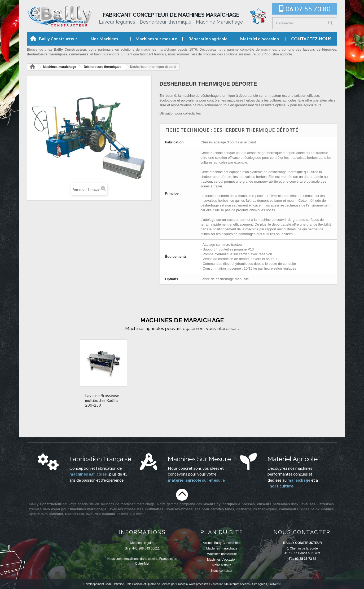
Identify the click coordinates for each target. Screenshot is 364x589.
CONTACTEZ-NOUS (311, 39)
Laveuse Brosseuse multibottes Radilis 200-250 (260, 400)
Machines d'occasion (222, 560)
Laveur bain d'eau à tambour (207, 398)
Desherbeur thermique (157, 396)
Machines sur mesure (156, 39)
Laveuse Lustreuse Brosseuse (102, 398)
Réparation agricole (208, 39)
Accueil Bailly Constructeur (222, 543)
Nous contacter (222, 571)
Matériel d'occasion (260, 39)
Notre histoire (222, 565)
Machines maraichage (222, 548)
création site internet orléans (231, 584)
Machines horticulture (222, 554)
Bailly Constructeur (58, 39)
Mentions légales (142, 543)
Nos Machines (104, 39)
